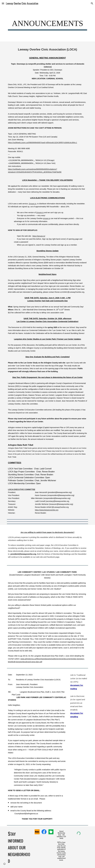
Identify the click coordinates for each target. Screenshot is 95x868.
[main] (47, 24)
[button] (3, 3)
